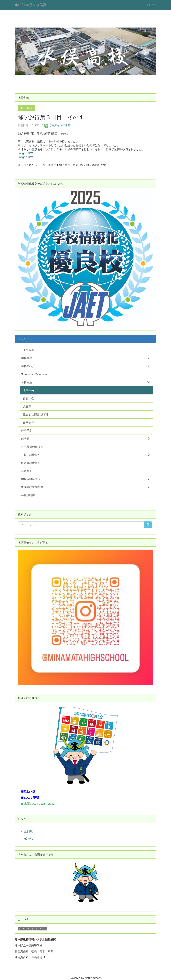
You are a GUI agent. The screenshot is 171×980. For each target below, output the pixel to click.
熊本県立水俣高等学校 (38, 5)
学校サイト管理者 (57, 125)
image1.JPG (25, 153)
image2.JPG (25, 157)
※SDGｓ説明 (30, 798)
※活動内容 (28, 792)
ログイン (151, 5)
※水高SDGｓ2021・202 (37, 804)
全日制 (28, 831)
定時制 (28, 838)
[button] (25, 51)
